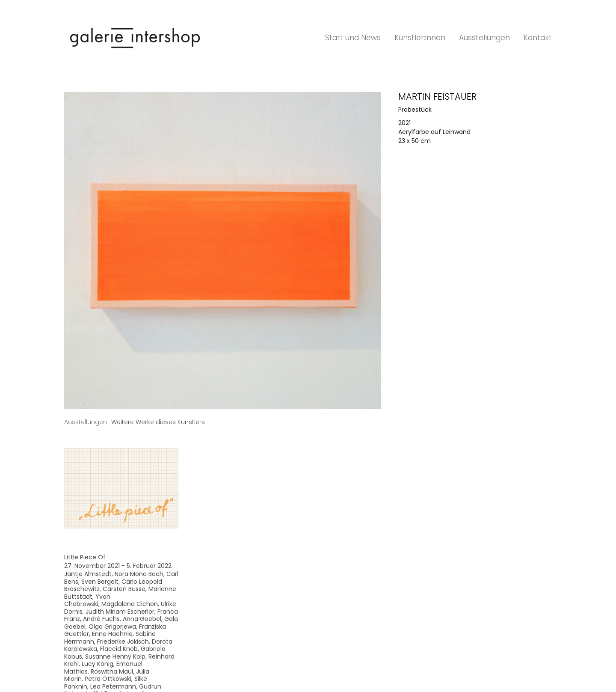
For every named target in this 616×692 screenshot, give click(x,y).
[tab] (86, 422)
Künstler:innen (420, 38)
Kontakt (538, 38)
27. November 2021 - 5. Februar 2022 (118, 566)
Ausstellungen (484, 38)
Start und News (353, 38)
